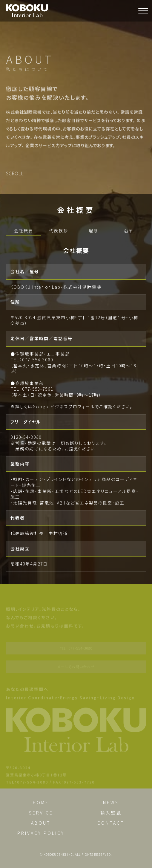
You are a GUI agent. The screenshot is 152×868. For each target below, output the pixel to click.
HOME (41, 803)
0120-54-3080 (26, 437)
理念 (93, 230)
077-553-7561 (38, 389)
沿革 (128, 230)
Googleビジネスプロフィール (64, 407)
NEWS (111, 803)
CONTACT (111, 823)
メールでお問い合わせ (76, 668)
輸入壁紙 (111, 813)
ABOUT (41, 823)
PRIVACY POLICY (41, 833)
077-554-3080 (38, 360)
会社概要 (24, 230)
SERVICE (41, 813)
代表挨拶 (59, 230)
